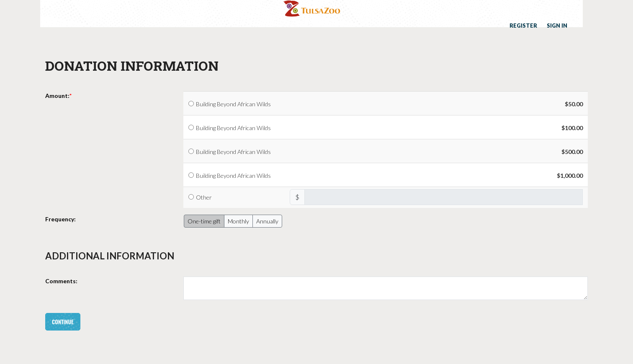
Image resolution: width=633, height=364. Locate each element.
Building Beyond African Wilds (233, 104)
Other (204, 197)
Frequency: (60, 219)
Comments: (61, 281)
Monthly (238, 221)
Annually (267, 221)
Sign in (557, 26)
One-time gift (204, 221)
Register (523, 26)
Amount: (57, 96)
